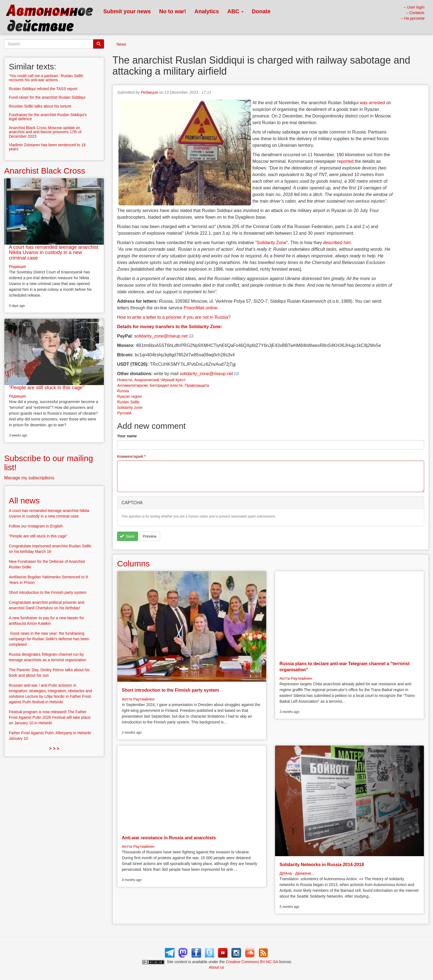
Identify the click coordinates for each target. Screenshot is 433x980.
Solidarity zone (130, 407)
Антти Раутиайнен (138, 699)
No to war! (173, 11)
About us (216, 967)
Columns (133, 564)
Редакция (149, 92)
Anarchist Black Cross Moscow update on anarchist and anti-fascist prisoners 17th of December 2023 (45, 132)
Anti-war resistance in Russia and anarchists (169, 838)
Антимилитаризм (132, 385)
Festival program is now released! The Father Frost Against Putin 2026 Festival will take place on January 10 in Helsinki (50, 717)
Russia (123, 391)
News (121, 44)
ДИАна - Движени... (297, 873)
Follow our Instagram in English (36, 526)
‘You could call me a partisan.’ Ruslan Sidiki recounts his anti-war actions (46, 78)
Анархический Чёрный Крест (160, 380)
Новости (125, 380)
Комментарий (131, 456)
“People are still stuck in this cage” (47, 388)
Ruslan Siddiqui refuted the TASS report (43, 89)
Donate (261, 11)
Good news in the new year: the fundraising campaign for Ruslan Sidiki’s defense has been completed (49, 639)
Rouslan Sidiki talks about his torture (40, 106)
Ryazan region (130, 396)
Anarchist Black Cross (45, 171)
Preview (150, 536)
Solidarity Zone (272, 243)
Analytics (207, 11)
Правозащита (197, 385)
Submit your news (127, 11)
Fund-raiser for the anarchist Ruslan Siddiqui (47, 97)
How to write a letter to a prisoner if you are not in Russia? (174, 317)
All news (24, 501)
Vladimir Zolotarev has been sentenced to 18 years (47, 147)
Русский (124, 413)
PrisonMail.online (200, 308)
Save (127, 536)
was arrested (373, 103)
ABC (235, 11)
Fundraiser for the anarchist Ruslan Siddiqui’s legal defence (48, 117)
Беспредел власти (166, 385)
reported (345, 161)
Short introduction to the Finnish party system (170, 690)
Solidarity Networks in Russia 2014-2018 (322, 865)
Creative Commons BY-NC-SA (252, 962)
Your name (127, 436)
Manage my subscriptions (29, 478)
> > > (54, 748)
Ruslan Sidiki (128, 402)
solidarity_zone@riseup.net (161, 336)
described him (337, 243)
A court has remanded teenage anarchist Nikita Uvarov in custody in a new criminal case (54, 253)
